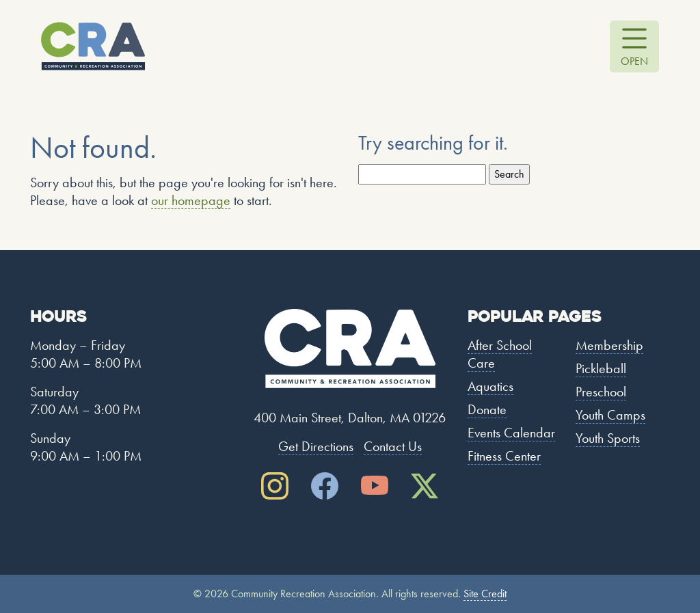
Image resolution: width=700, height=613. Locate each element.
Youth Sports (608, 438)
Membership (609, 345)
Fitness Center (504, 456)
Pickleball (601, 368)
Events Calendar (511, 433)
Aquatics (490, 386)
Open (634, 61)
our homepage (191, 200)
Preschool (601, 392)
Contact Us (393, 446)
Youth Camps (610, 415)
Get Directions (316, 446)
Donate (487, 409)
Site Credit (485, 594)
